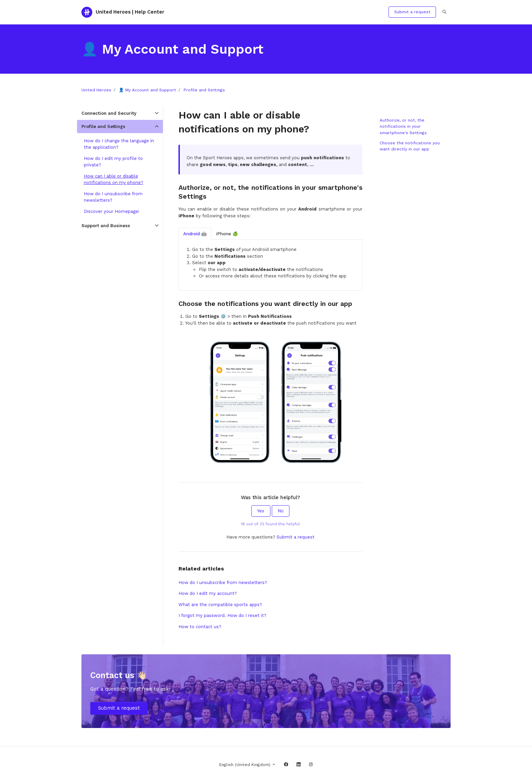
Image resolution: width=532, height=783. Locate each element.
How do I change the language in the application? (119, 144)
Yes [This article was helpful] (261, 511)
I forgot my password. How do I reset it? (222, 615)
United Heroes (96, 90)
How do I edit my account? (208, 593)
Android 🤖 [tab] (195, 234)
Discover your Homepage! (112, 211)
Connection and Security (109, 113)
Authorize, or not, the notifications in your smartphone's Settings (403, 126)
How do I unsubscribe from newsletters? (223, 582)
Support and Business (106, 226)
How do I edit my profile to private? (113, 162)
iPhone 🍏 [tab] (227, 234)
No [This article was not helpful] (281, 511)
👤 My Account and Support (147, 90)
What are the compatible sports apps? (220, 605)
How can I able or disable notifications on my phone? (113, 179)
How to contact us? (200, 627)
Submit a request (412, 12)
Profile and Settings (204, 90)
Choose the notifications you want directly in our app (410, 146)
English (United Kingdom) (248, 765)
